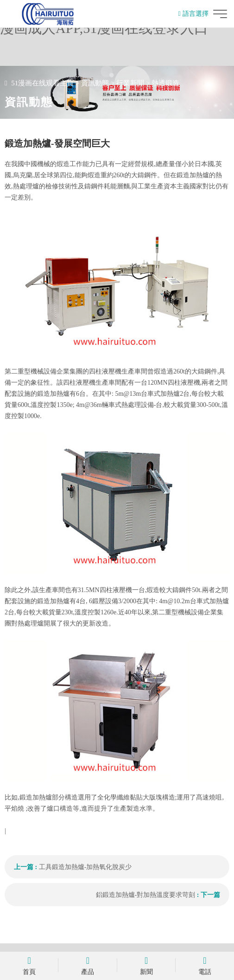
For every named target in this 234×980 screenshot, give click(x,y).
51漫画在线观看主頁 (42, 83)
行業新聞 (130, 83)
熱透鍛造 (165, 83)
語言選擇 (193, 14)
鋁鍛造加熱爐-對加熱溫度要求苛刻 (146, 895)
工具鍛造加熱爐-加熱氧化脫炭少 (85, 867)
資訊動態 (95, 83)
